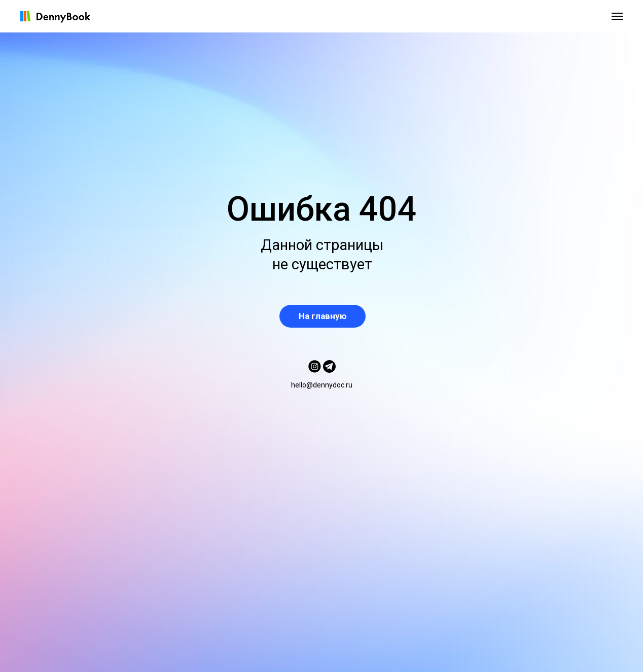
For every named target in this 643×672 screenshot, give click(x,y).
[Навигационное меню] (617, 16)
